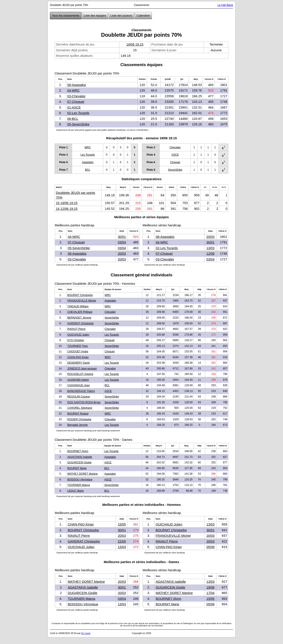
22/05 (122, 541)
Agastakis (88, 162)
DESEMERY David (79, 363)
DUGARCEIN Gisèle (79, 462)
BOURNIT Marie (77, 468)
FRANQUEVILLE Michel (82, 301)
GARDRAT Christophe (81, 323)
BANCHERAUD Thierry (81, 391)
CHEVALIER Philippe (80, 312)
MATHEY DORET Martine (83, 474)
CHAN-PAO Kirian (78, 357)
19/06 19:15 (135, 44)
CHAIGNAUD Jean (79, 385)
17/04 (211, 593)
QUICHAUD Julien (78, 335)
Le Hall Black (225, 5)
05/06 (211, 547)
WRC (88, 147)
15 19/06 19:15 (67, 203)
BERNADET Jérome (79, 318)
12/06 (210, 254)
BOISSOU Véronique (80, 480)
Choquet (175, 162)
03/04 (122, 242)
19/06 (211, 587)
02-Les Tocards (78, 113)
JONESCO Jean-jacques (82, 369)
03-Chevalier (76, 96)
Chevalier (175, 147)
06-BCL (73, 119)
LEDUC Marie (76, 491)
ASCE (175, 155)
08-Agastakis (77, 85)
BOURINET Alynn (78, 451)
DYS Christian (76, 340)
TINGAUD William (78, 306)
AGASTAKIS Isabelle (80, 457)
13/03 (210, 248)
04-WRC (73, 90)
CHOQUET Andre (78, 352)
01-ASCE (74, 107)
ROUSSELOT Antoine (80, 374)
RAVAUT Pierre (76, 329)
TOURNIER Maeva (79, 485)
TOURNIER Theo (78, 346)
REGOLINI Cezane (79, 397)
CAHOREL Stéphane (80, 408)
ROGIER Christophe (79, 419)
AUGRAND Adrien (78, 380)
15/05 (122, 524)
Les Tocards (88, 155)
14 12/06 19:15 (67, 209)
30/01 (122, 237)
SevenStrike (175, 170)
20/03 (122, 254)
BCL (88, 170)
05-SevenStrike (78, 124)
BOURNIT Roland (78, 414)
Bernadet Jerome (78, 425)
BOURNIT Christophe (80, 295)
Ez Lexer (86, 633)
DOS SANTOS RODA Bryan (84, 402)
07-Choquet (76, 102)
